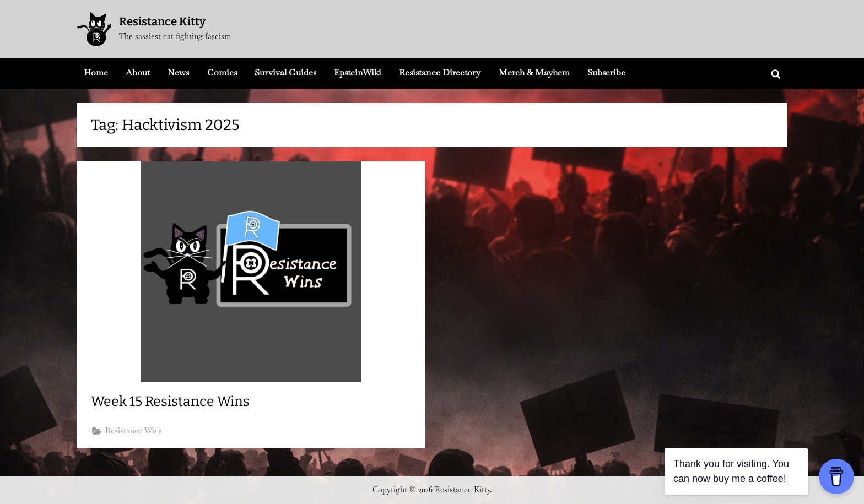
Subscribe (606, 72)
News (178, 72)
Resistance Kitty (162, 21)
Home (96, 72)
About (138, 72)
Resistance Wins (134, 431)
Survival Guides (285, 72)
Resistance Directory (440, 72)
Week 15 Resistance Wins (170, 402)
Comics (222, 72)
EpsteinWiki (358, 72)
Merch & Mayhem (534, 72)
